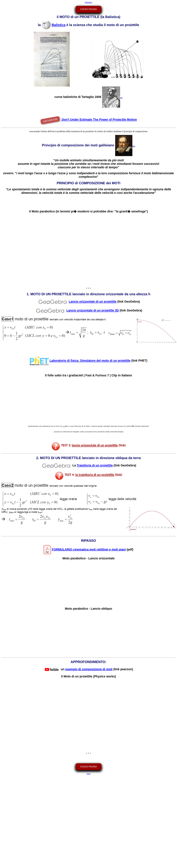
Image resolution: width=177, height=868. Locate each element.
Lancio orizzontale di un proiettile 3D (93, 310)
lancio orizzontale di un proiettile (95, 445)
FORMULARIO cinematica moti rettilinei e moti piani (89, 549)
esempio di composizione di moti (89, 669)
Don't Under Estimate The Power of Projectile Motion (88, 120)
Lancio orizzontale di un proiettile (93, 302)
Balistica (59, 25)
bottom (88, 2)
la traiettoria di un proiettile (95, 475)
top (88, 774)
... (112, 97)
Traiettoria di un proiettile (95, 465)
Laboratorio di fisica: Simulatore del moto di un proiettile (90, 361)
